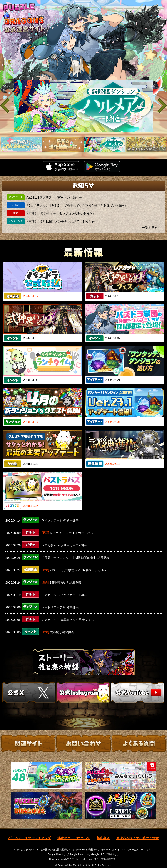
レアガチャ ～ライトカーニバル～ (73, 533)
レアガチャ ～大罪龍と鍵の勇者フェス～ (69, 620)
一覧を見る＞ (151, 228)
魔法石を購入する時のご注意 (138, 833)
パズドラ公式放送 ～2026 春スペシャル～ (78, 570)
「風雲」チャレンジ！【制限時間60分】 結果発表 (75, 558)
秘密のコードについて (74, 833)
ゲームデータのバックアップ (29, 833)
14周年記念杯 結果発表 (66, 583)
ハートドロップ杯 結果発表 (60, 607)
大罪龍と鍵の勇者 (62, 632)
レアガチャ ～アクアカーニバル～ (65, 595)
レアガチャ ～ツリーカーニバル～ (65, 545)
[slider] (83, 106)
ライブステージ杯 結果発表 (60, 520)
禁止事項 (103, 833)
